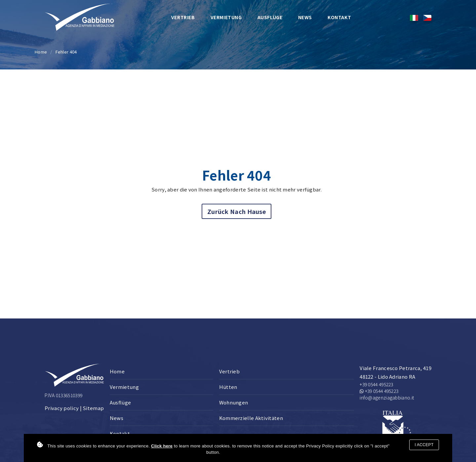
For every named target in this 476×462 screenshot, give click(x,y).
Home (41, 52)
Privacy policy (62, 408)
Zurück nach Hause (237, 211)
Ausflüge (270, 17)
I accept (424, 445)
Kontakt (339, 17)
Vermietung (226, 17)
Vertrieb (183, 17)
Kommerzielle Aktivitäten (251, 418)
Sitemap (93, 408)
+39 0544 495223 (377, 384)
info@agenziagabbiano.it (387, 398)
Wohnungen (234, 402)
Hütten (228, 387)
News (305, 17)
